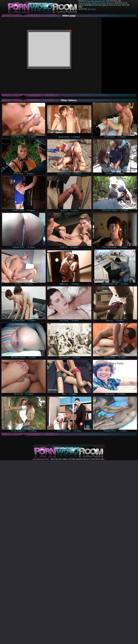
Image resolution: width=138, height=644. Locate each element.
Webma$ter (100, 459)
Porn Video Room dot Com (96, 1)
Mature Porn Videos (99, 3)
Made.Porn (110, 3)
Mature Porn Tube (85, 3)
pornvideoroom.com (41, 459)
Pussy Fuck (92, 9)
